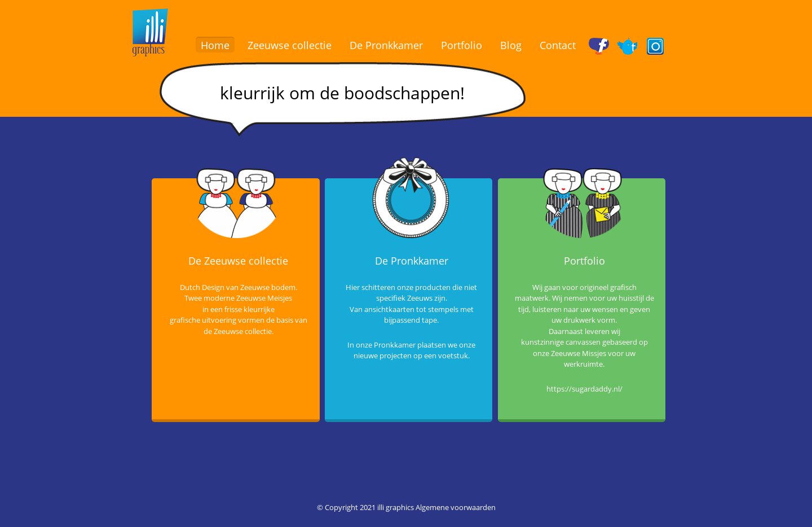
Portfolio (462, 45)
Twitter (630, 45)
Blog (511, 45)
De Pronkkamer (386, 45)
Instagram (658, 45)
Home (215, 45)
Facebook (601, 45)
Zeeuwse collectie (290, 45)
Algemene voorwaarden (456, 507)
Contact (558, 45)
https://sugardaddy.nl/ (584, 389)
